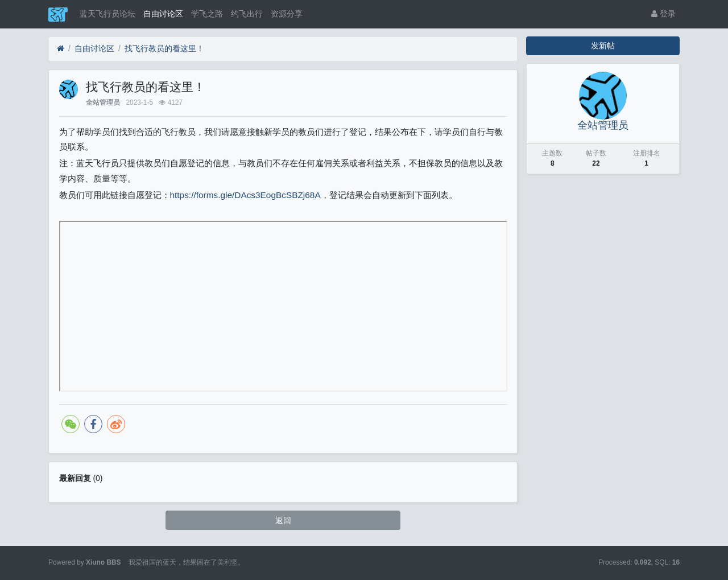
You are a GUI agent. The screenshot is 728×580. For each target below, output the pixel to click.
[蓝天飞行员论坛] (61, 49)
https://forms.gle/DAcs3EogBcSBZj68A (245, 195)
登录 (663, 14)
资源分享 (287, 14)
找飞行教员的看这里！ (164, 48)
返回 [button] (283, 520)
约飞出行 (247, 14)
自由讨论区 (163, 14)
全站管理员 (103, 102)
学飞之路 (207, 14)
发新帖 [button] (603, 46)
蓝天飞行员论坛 (107, 14)
